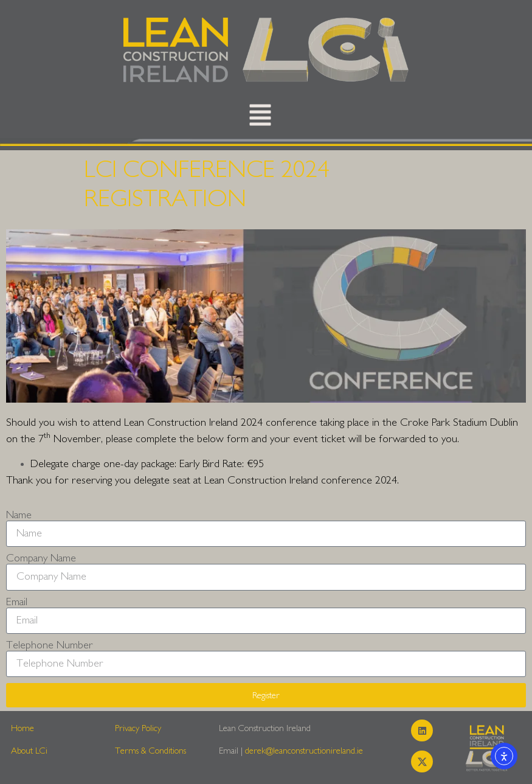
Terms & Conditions (150, 751)
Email (17, 602)
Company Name (41, 558)
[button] (260, 118)
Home (22, 728)
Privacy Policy (138, 728)
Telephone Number (50, 645)
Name (19, 515)
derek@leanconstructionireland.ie (304, 751)
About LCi (29, 751)
